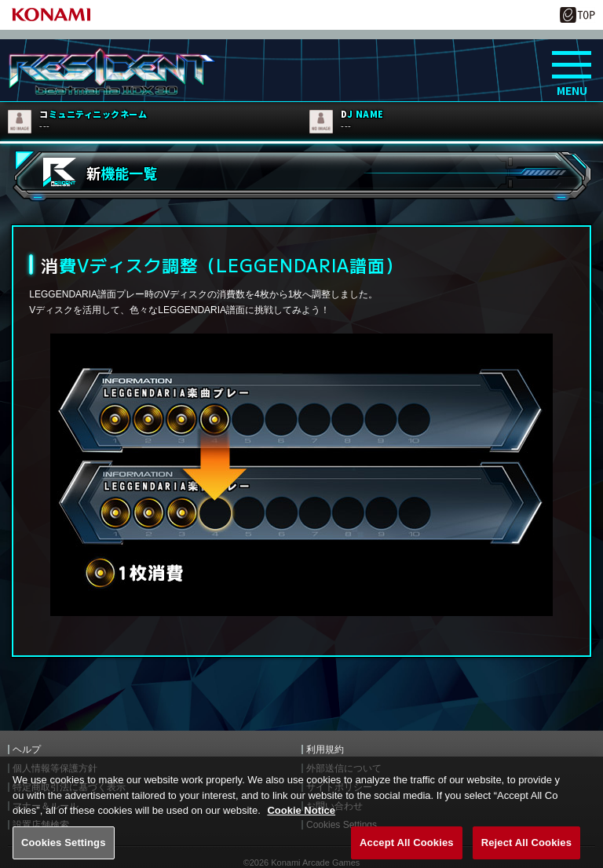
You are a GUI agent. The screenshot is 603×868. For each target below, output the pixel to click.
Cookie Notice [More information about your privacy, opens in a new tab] (301, 824)
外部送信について (344, 768)
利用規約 (325, 749)
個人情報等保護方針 (55, 768)
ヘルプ (27, 749)
